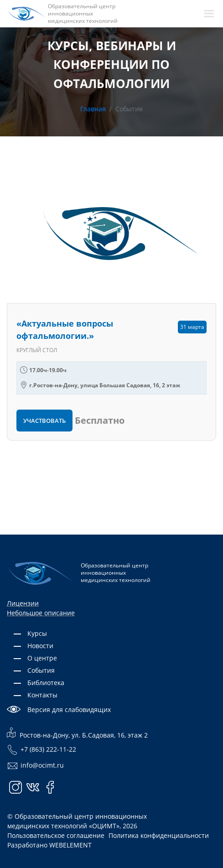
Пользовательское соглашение (56, 835)
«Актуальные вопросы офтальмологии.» (65, 330)
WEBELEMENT (70, 845)
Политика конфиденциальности (159, 835)
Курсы (37, 633)
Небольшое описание (41, 613)
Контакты (42, 695)
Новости (40, 646)
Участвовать (44, 421)
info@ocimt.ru (35, 766)
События (41, 670)
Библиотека (46, 683)
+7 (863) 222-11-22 (41, 750)
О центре (42, 658)
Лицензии (23, 603)
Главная (93, 109)
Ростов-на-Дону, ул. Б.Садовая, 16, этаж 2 (77, 733)
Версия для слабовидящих (69, 709)
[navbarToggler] (209, 14)
